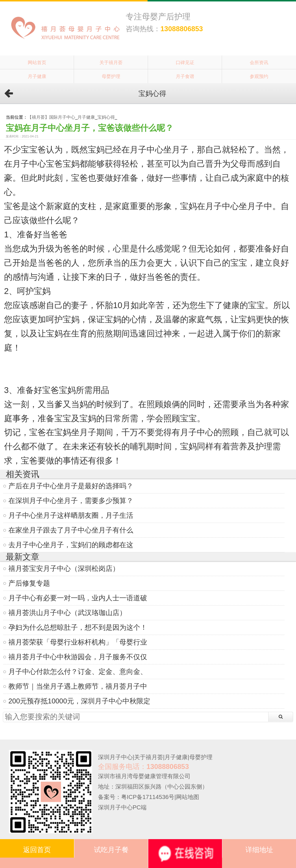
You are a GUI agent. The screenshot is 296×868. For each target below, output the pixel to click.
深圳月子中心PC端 (122, 807)
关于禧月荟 (111, 62)
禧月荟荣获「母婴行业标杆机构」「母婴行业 (78, 642)
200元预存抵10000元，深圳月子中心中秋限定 (79, 701)
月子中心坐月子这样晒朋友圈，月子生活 (71, 515)
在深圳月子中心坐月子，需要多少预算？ (71, 501)
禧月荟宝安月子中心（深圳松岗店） (64, 568)
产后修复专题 (29, 583)
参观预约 (259, 76)
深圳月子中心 (115, 757)
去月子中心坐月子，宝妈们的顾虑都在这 (71, 545)
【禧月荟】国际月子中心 (51, 117)
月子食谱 (185, 76)
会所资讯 (259, 62)
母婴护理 (111, 76)
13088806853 (182, 29)
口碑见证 (185, 62)
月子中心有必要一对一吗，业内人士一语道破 (78, 598)
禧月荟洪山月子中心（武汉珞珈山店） (67, 613)
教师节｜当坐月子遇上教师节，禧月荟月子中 (78, 686)
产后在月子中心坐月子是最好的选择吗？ (71, 486)
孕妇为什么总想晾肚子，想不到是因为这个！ (78, 627)
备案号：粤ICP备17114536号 (136, 797)
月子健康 (37, 76)
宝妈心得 (106, 117)
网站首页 (37, 62)
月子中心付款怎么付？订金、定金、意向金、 (78, 672)
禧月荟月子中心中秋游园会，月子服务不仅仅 (78, 657)
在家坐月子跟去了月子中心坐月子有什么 (71, 530)
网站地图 (188, 797)
